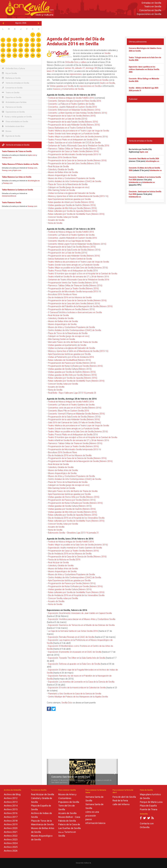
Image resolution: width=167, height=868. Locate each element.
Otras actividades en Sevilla (15, 121)
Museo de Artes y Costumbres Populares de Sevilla (71, 178)
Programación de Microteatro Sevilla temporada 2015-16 (74, 154)
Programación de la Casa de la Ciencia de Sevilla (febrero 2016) (77, 160)
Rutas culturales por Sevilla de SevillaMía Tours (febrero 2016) (76, 214)
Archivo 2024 (11, 843)
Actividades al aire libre (13, 126)
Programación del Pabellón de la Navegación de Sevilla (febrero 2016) (80, 306)
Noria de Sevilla (55, 223)
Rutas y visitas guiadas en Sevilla (17, 117)
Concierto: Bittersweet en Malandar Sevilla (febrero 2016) (74, 110)
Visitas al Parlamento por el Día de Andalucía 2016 (71, 357)
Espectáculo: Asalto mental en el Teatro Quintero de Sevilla (75, 548)
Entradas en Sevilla (151, 3)
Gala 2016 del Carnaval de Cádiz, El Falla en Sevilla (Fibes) (74, 423)
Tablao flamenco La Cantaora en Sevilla (17, 190)
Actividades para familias (14, 102)
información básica (95, 823)
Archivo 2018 (11, 821)
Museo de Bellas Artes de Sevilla (63, 172)
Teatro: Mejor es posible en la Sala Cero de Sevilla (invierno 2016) (78, 137)
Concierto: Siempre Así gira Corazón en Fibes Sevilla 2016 (74, 101)
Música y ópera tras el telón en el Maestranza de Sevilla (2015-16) (78, 196)
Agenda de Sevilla (11, 136)
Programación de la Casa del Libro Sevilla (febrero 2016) (74, 163)
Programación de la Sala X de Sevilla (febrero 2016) (72, 116)
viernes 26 (69, 68)
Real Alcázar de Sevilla (58, 166)
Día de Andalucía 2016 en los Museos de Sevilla (70, 297)
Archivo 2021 (11, 832)
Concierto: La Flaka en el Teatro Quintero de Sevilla (71, 104)
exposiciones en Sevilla (90, 86)
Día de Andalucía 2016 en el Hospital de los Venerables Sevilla (76, 518)
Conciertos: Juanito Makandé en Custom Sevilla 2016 (72, 107)
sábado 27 (80, 68)
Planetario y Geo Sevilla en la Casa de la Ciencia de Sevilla (75, 694)
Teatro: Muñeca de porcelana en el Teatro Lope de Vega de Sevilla (78, 131)
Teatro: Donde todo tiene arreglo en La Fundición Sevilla (74, 134)
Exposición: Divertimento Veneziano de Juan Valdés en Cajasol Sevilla (80, 613)
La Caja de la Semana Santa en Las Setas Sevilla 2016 (73, 631)
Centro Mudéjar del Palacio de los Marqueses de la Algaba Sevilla (78, 697)
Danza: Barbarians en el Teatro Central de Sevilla (70, 128)
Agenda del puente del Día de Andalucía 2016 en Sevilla (76, 41)
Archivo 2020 (11, 828)
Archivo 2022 (11, 836)
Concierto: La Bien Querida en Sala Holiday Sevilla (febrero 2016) (77, 113)
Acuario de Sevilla (56, 220)
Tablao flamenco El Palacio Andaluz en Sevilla (20, 164)
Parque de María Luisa (151, 802)
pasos (89, 819)
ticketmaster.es (156, 170)
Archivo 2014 (11, 806)
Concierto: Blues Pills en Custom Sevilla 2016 (68, 411)
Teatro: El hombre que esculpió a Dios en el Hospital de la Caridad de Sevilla (83, 274)
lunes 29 (51, 71)
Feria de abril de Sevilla (124, 797)
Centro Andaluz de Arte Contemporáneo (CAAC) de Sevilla (74, 181)
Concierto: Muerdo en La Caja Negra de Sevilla (69, 241)
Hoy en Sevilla (9, 73)
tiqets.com (32, 155)
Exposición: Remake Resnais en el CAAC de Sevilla (71, 637)
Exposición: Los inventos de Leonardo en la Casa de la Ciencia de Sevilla (81, 682)
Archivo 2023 (11, 840)
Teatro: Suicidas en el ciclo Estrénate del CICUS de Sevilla (74, 143)
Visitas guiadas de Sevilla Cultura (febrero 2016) (70, 369)
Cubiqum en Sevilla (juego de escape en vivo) (69, 187)
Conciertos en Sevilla (150, 10)
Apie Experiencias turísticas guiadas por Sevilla (69, 199)
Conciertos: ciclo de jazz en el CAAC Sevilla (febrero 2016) (75, 408)
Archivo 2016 (11, 813)
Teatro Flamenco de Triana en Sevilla (17, 151)
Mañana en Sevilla (11, 78)
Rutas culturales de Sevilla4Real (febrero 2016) (69, 360)
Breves (7, 131)
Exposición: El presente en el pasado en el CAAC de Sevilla (75, 652)
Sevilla (107, 53)
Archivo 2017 (11, 817)
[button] (48, 772)
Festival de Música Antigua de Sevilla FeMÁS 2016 (71, 98)
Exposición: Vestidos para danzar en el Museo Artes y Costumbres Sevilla (82, 619)
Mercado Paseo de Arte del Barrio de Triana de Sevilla (73, 342)
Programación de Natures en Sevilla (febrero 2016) (71, 309)
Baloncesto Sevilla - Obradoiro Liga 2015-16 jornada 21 (73, 533)
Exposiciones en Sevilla (149, 14)
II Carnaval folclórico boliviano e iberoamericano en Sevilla (75, 312)
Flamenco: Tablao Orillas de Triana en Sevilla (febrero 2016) (75, 149)
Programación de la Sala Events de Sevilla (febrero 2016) (74, 250)
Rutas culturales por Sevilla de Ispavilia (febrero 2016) (73, 211)
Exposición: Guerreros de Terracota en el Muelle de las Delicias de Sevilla (81, 625)
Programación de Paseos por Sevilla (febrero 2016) (72, 363)
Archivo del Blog (12, 794)
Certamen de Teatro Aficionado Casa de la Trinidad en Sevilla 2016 (79, 146)
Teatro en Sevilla (153, 7)
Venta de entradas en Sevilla (16, 83)
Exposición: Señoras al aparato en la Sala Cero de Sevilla (74, 664)
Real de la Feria (120, 801)
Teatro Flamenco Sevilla (12, 202)
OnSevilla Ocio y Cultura (13, 68)
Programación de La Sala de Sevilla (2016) (68, 119)
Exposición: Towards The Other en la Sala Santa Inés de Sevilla (77, 658)
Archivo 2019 (11, 824)
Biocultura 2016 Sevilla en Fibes (62, 157)
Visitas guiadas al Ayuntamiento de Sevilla (67, 345)
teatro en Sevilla (108, 83)
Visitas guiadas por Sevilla (62, 86)
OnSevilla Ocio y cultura (76, 62)
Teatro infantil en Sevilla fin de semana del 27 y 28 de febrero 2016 (78, 277)
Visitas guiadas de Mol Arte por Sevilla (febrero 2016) (72, 208)
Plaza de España (148, 806)
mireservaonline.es (9, 196)
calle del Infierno (121, 804)
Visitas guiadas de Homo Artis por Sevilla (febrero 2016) (74, 497)
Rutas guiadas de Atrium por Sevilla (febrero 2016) (71, 202)
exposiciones (76, 74)
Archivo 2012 (11, 798)
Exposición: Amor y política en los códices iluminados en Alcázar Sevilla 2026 (144, 69)
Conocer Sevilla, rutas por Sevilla (63, 217)
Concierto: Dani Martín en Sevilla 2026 (71, 777)
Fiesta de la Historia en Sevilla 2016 (64, 560)
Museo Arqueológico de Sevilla (62, 175)
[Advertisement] (104, 27)
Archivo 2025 (11, 847)
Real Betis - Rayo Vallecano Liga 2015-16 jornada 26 (72, 393)
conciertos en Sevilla (99, 80)
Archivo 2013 (11, 802)
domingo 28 (91, 68)
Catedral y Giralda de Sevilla (61, 169)
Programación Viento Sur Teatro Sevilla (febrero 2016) (73, 283)
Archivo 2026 (11, 851)
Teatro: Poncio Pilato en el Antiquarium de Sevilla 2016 (73, 140)
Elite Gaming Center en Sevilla (62, 190)
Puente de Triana (149, 809)
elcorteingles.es (34, 181)
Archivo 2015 (11, 809)
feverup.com (7, 158)
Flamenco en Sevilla (12, 107)
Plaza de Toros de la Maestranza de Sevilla (68, 184)
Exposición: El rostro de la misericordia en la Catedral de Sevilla (77, 688)
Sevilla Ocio (67, 703)
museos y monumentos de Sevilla (68, 89)
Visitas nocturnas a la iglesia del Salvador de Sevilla (71, 193)
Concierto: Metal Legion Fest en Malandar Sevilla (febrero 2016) (77, 244)
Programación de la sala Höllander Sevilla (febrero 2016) (74, 125)
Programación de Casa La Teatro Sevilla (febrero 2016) (73, 151)
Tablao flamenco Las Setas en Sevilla (17, 177)
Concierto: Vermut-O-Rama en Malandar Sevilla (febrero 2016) (76, 414)
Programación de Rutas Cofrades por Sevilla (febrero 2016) (75, 366)
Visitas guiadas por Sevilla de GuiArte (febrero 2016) (72, 205)
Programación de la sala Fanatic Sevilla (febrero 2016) (73, 122)
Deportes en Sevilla (12, 97)
